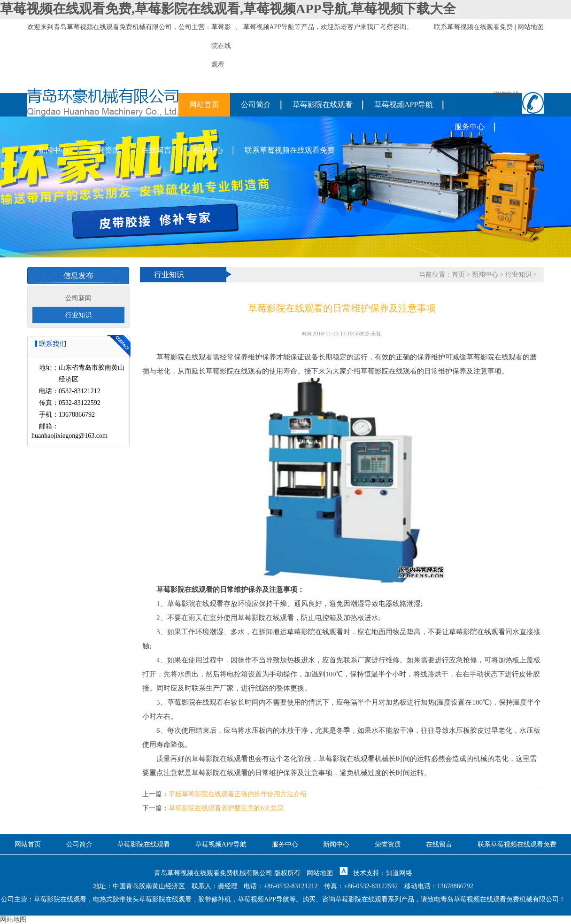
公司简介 (256, 105)
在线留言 (156, 150)
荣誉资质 (105, 150)
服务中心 (470, 127)
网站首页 (204, 105)
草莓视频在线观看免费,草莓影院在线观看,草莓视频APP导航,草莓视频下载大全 (228, 9)
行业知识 (78, 315)
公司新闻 (78, 298)
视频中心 (208, 150)
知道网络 (399, 873)
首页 (458, 275)
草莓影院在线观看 (323, 105)
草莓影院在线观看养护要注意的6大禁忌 (226, 808)
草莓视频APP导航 (269, 27)
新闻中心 (53, 150)
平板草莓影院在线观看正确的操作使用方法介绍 (238, 794)
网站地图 (531, 27)
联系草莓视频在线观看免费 (473, 27)
